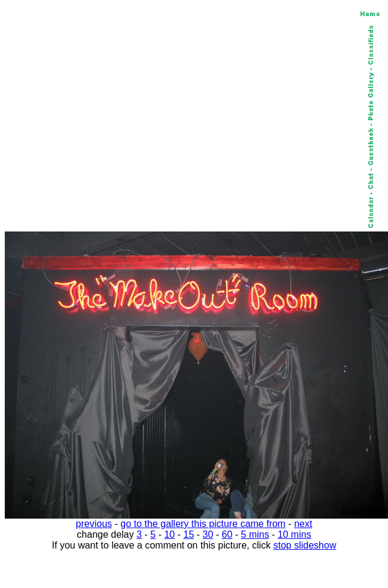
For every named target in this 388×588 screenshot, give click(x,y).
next (303, 524)
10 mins (295, 534)
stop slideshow (305, 545)
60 (227, 534)
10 (169, 534)
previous (94, 524)
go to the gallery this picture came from (203, 524)
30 (208, 534)
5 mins (255, 534)
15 (189, 534)
